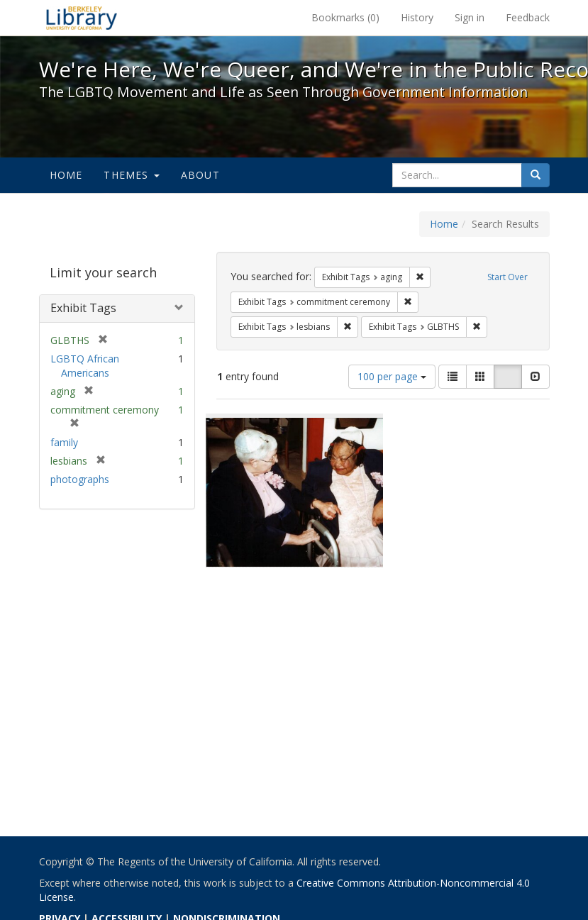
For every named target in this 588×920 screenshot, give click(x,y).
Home (66, 175)
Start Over (507, 277)
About (200, 175)
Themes (131, 175)
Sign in (470, 17)
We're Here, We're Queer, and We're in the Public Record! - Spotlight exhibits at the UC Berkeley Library (82, 18)
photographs (80, 479)
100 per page (392, 376)
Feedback (528, 17)
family (64, 442)
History (417, 17)
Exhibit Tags (83, 308)
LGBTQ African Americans (85, 366)
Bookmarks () (345, 17)
